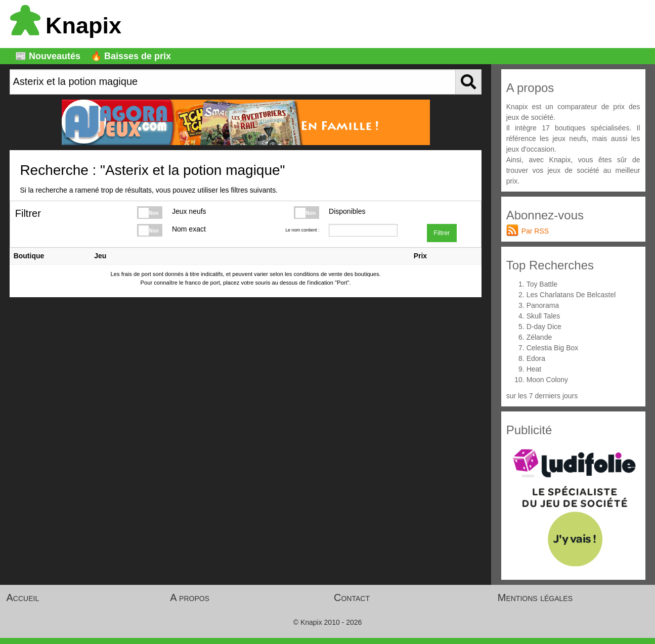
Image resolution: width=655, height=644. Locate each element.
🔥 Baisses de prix (131, 56)
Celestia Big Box (553, 348)
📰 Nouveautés (48, 56)
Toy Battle (542, 284)
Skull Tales (543, 316)
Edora (536, 358)
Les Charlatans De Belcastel (571, 295)
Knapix (66, 26)
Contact (352, 597)
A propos (190, 597)
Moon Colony (548, 380)
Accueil (23, 597)
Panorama (543, 305)
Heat (534, 369)
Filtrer (442, 233)
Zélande (539, 337)
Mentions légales (535, 597)
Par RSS (535, 231)
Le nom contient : (302, 230)
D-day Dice (544, 327)
